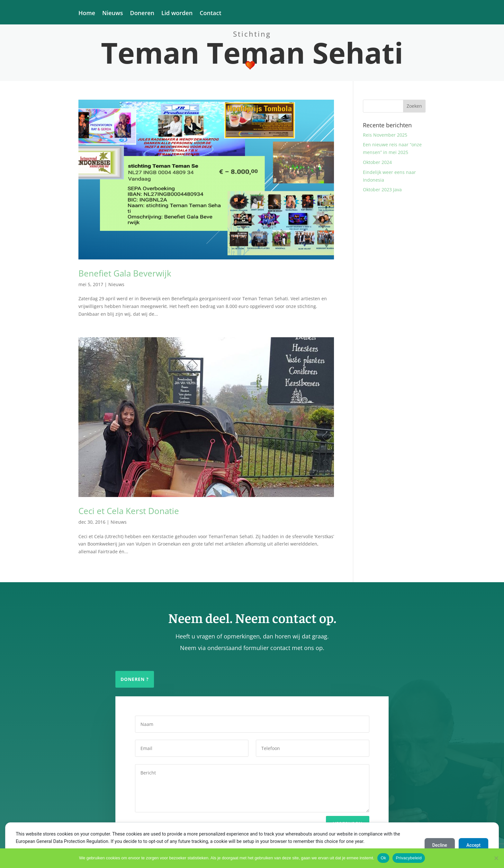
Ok (383, 858)
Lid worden (177, 14)
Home (87, 14)
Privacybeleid (409, 858)
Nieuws (113, 14)
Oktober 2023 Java (382, 190)
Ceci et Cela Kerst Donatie (129, 511)
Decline (440, 845)
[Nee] (496, 858)
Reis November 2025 (385, 135)
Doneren (142, 14)
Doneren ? (135, 679)
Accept (473, 845)
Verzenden (348, 818)
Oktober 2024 (377, 162)
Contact (210, 14)
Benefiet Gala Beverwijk (125, 273)
